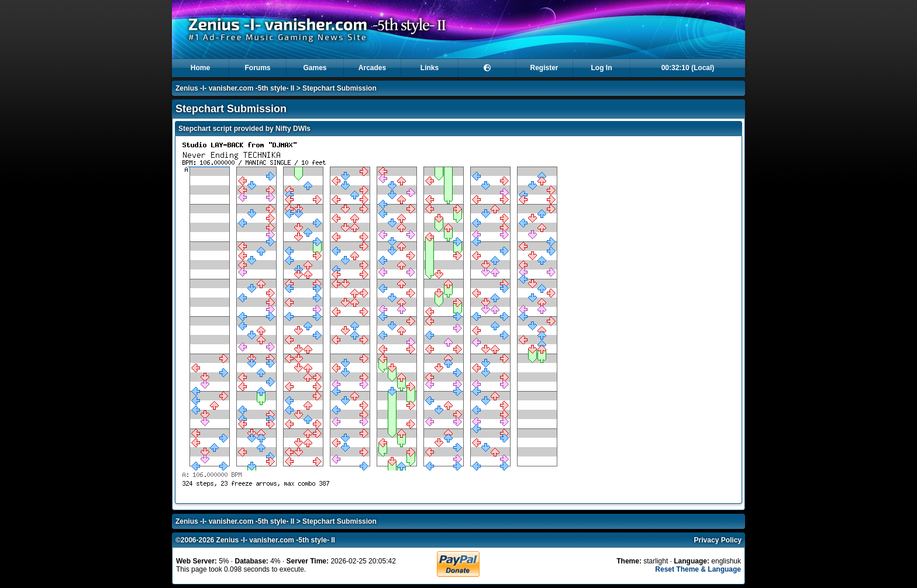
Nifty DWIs (293, 129)
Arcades (372, 68)
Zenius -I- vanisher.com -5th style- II (235, 88)
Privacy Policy (718, 540)
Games (315, 68)
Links (430, 68)
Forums (257, 68)
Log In (602, 68)
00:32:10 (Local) (688, 68)
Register (544, 68)
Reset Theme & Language (698, 569)
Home (200, 68)
